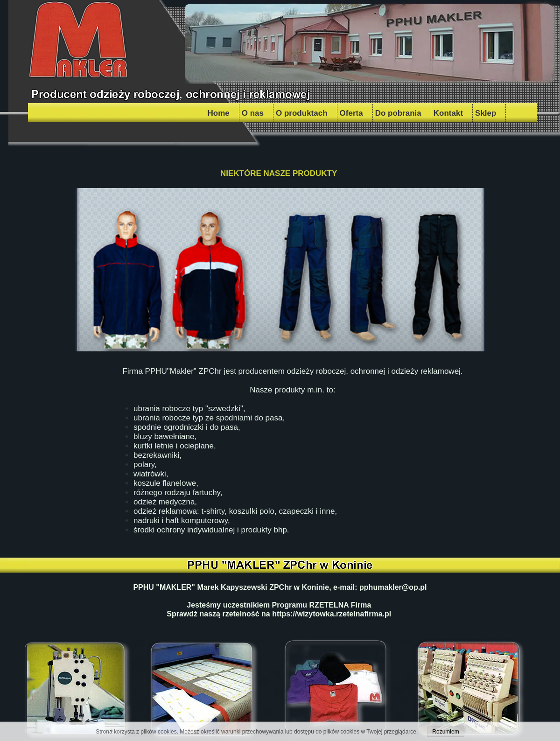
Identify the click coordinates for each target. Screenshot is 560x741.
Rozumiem (445, 732)
